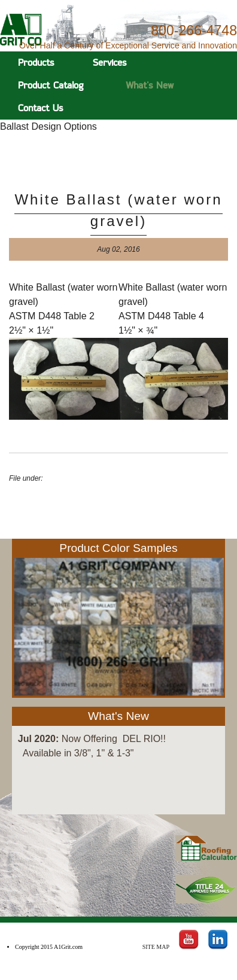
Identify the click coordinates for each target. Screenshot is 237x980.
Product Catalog (51, 85)
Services (110, 62)
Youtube (189, 936)
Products (36, 62)
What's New (150, 85)
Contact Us (40, 108)
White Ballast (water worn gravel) (118, 210)
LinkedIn (218, 936)
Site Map (156, 947)
